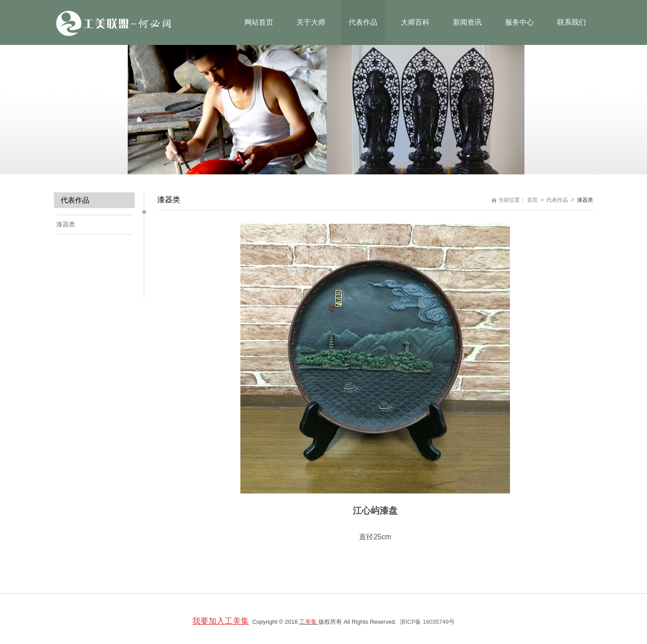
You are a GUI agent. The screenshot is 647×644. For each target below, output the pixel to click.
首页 (532, 200)
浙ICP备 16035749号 (427, 622)
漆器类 (66, 224)
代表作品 (557, 200)
